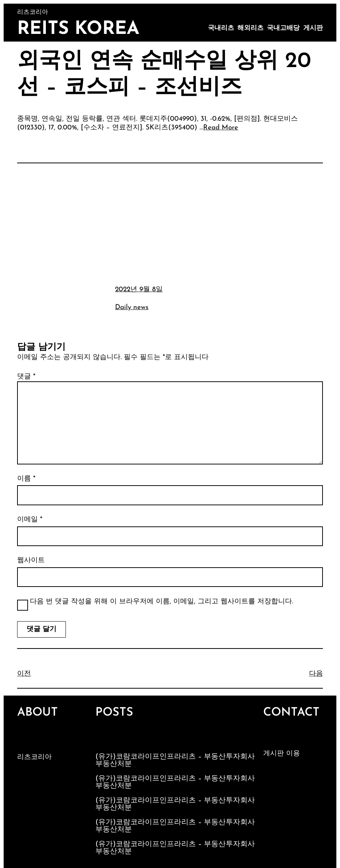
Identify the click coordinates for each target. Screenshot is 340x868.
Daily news (132, 308)
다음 (316, 674)
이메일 (30, 520)
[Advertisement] (170, 223)
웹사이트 (31, 560)
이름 (26, 479)
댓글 (26, 377)
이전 (24, 674)
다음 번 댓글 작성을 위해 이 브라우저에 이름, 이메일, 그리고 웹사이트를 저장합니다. (161, 602)
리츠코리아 (34, 757)
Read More (221, 128)
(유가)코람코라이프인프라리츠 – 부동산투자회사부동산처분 (175, 760)
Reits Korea (78, 29)
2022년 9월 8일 (139, 290)
